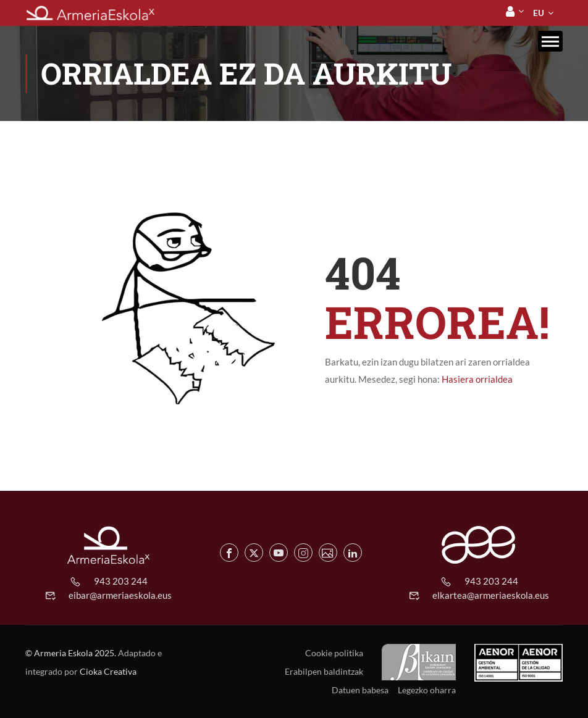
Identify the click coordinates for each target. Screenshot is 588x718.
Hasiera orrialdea (477, 379)
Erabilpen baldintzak (324, 671)
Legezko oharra (427, 690)
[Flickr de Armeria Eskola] (328, 553)
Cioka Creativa (108, 671)
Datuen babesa (360, 690)
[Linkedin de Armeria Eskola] (353, 553)
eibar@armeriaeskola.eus (120, 595)
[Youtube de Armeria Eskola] (279, 553)
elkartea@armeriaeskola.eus (491, 595)
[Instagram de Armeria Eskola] (303, 553)
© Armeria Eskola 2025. (71, 653)
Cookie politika (334, 653)
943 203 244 (121, 581)
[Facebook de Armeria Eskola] (229, 553)
